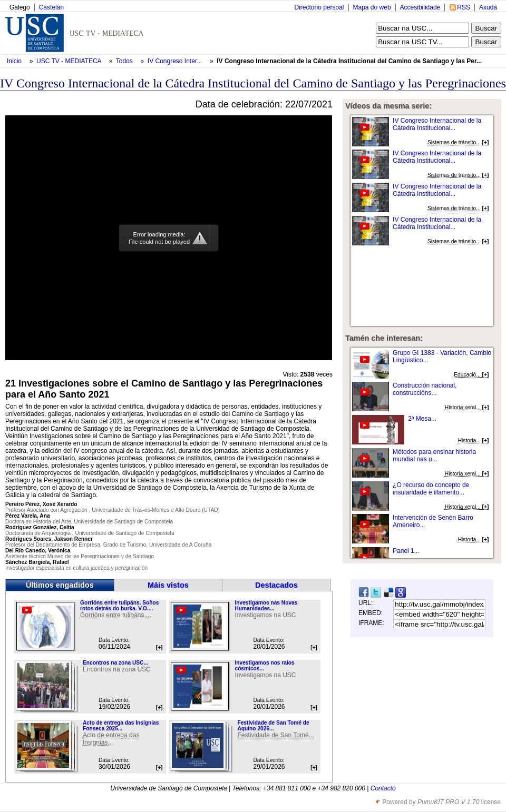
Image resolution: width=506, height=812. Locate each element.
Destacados (276, 585)
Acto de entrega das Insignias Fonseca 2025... (121, 726)
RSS (464, 7)
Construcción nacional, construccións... (425, 389)
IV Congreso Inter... (175, 61)
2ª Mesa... (422, 419)
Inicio (15, 61)
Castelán (51, 7)
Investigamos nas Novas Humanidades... (266, 606)
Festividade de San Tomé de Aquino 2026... (273, 726)
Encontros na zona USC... (115, 663)
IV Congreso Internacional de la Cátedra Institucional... (437, 124)
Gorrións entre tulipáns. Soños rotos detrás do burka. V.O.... (119, 606)
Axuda (488, 7)
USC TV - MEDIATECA (70, 61)
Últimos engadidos (60, 585)
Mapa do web (372, 7)
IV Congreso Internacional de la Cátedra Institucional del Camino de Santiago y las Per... (349, 61)
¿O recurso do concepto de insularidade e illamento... (431, 489)
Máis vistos (168, 585)
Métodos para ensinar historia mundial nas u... (434, 455)
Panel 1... (406, 551)
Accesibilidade (420, 7)
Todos (125, 61)
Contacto (383, 788)
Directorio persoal (319, 7)
